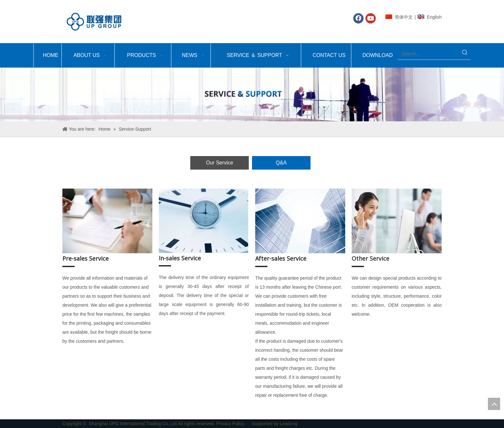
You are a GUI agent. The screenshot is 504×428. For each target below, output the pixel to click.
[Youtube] (371, 18)
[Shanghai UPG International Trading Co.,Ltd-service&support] (252, 94)
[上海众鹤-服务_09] (300, 221)
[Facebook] (358, 18)
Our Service (220, 163)
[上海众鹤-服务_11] (397, 221)
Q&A (281, 163)
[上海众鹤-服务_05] (107, 221)
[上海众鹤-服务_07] (204, 221)
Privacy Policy (231, 423)
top (494, 404)
